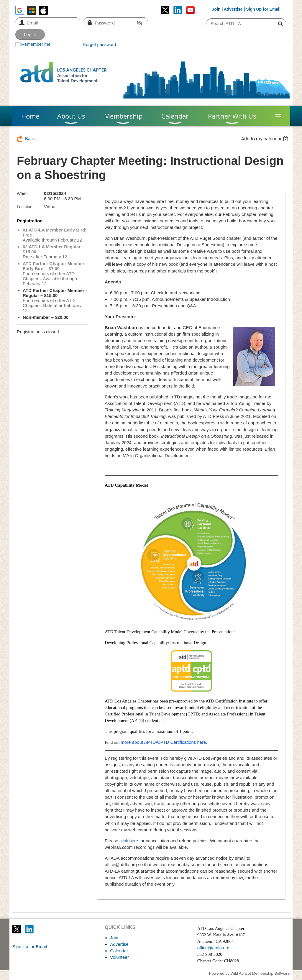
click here (129, 841)
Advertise (233, 9)
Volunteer (119, 957)
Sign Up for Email (30, 947)
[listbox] (265, 139)
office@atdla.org (213, 948)
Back (30, 138)
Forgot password (100, 44)
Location (25, 207)
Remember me (36, 44)
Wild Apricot (241, 973)
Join (216, 9)
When (22, 193)
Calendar (119, 951)
